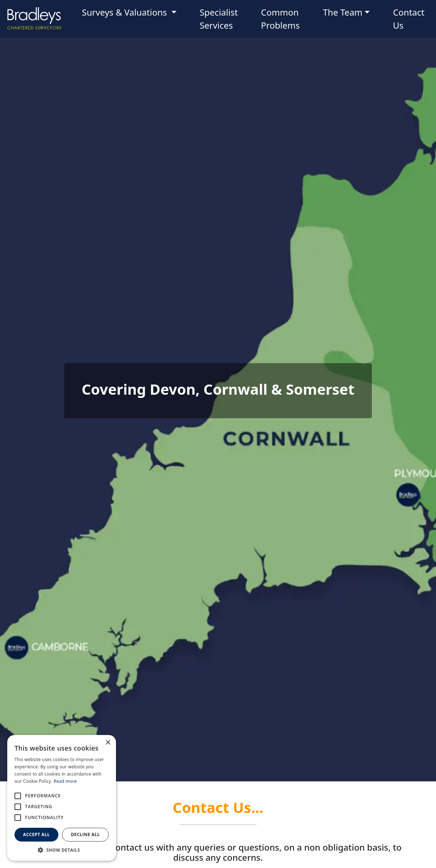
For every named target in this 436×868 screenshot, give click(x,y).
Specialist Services (219, 19)
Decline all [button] (86, 834)
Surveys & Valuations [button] (126, 12)
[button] (62, 850)
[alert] (62, 798)
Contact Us (409, 19)
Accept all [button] (37, 834)
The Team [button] (343, 12)
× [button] (108, 743)
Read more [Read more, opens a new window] (65, 781)
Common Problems (280, 19)
